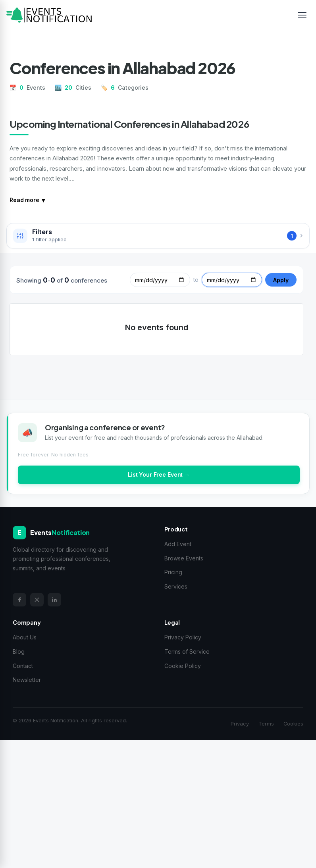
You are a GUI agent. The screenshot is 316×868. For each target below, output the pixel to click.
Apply (281, 280)
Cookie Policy (183, 666)
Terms (266, 724)
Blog (19, 651)
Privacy (240, 724)
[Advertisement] (158, 803)
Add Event (178, 544)
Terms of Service (187, 651)
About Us (25, 637)
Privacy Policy (183, 637)
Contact (23, 666)
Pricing (173, 572)
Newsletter (27, 680)
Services (176, 586)
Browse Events (184, 558)
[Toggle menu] (302, 15)
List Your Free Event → (159, 474)
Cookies (293, 724)
